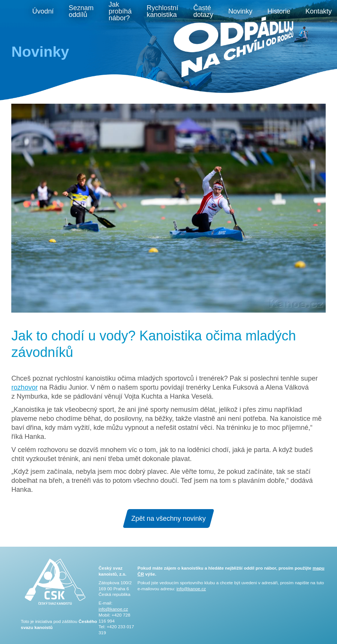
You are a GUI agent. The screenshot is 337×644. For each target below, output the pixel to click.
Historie (279, 11)
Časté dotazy (203, 11)
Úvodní (43, 11)
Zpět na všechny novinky (168, 519)
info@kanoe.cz (113, 609)
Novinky (240, 11)
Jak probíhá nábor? (120, 11)
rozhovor (24, 387)
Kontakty (319, 11)
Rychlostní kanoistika (162, 11)
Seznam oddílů (81, 11)
